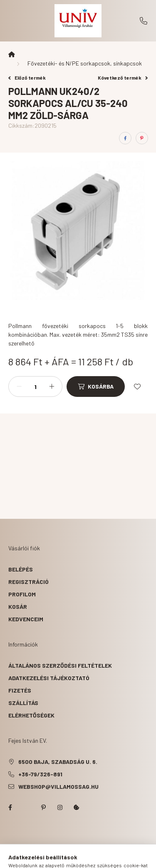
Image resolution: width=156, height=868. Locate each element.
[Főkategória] (12, 54)
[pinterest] (142, 138)
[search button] (68, 858)
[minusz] (19, 387)
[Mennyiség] (35, 387)
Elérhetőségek (31, 715)
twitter (27, 807)
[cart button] (109, 858)
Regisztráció (28, 582)
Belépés (21, 569)
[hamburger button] (47, 858)
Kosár (18, 607)
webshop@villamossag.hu (58, 787)
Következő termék (123, 78)
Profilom (22, 594)
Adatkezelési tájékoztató (49, 678)
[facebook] (125, 138)
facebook (10, 807)
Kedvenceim (26, 619)
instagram (60, 807)
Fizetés (20, 690)
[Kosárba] (96, 387)
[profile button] (89, 858)
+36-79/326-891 (144, 21)
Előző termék (27, 78)
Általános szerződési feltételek (60, 665)
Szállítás (23, 703)
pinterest (43, 807)
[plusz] (52, 387)
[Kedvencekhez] (137, 387)
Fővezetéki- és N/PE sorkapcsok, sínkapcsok (85, 63)
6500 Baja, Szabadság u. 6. (58, 762)
